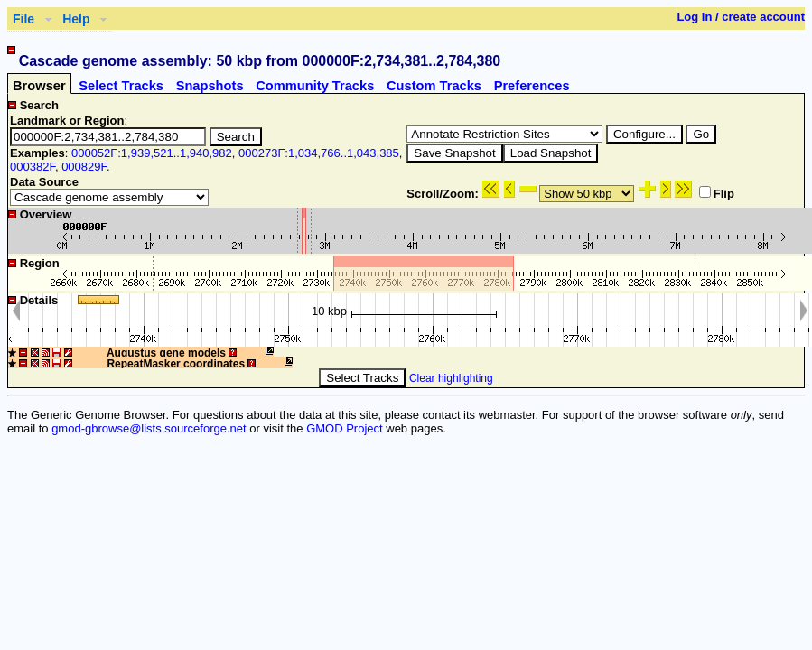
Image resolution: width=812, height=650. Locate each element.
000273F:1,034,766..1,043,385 (319, 153)
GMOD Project (345, 428)
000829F (84, 167)
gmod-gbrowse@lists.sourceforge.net (149, 428)
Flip (717, 194)
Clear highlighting (451, 378)
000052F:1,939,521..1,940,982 (152, 153)
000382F (33, 167)
